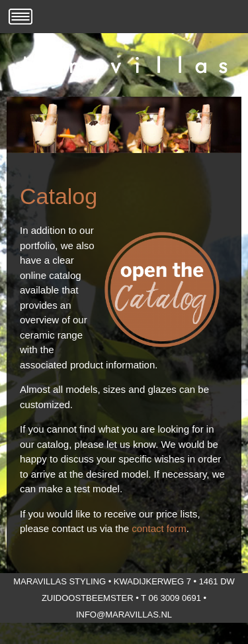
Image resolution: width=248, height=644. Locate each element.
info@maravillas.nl (124, 615)
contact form (159, 528)
